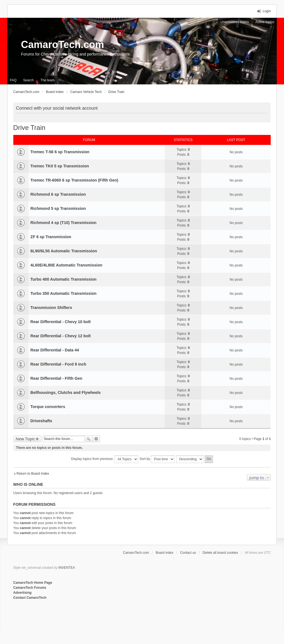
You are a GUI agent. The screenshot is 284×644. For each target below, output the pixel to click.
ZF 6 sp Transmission (51, 237)
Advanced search (96, 439)
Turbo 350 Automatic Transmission (64, 293)
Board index (164, 553)
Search (88, 439)
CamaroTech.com (63, 45)
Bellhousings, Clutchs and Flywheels (66, 393)
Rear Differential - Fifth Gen (56, 378)
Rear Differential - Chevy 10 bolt (61, 322)
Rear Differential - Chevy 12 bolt (61, 336)
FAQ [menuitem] (13, 80)
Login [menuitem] (267, 11)
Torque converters (48, 407)
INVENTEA (67, 568)
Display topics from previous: (105, 459)
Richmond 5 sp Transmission (58, 208)
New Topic (26, 439)
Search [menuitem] (29, 80)
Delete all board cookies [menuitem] (220, 553)
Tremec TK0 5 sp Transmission (60, 166)
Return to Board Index (33, 474)
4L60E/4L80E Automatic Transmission (66, 265)
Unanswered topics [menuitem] (235, 22)
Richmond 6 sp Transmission (58, 194)
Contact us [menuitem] (188, 553)
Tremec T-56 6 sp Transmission (60, 152)
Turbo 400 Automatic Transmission (64, 279)
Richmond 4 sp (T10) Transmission (64, 223)
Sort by (157, 459)
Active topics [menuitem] (265, 22)
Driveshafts (41, 421)
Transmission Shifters (51, 308)
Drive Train (29, 128)
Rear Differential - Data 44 (55, 350)
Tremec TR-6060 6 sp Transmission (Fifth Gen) (74, 180)
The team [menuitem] (48, 80)
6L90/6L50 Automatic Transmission (64, 251)
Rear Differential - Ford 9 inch (59, 364)
